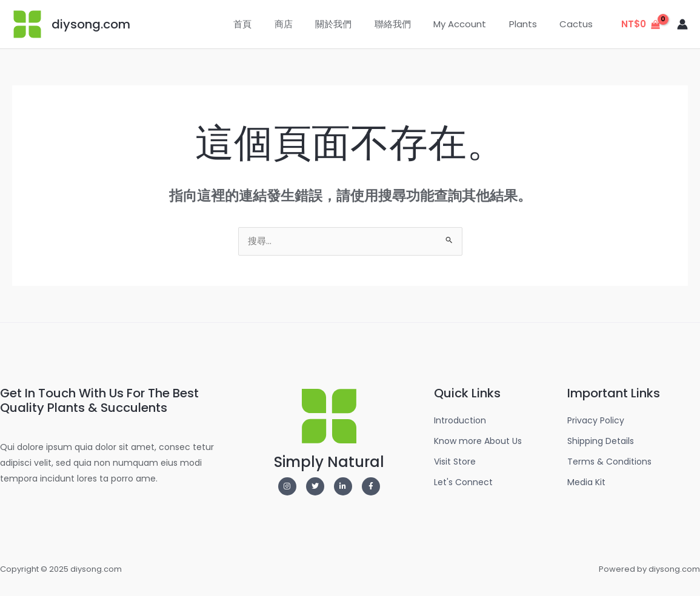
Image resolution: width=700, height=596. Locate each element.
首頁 (272, 24)
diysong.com (91, 24)
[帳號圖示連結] (682, 24)
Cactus (578, 24)
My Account (471, 24)
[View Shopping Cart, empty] (641, 25)
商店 (308, 24)
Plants (530, 24)
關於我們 (354, 24)
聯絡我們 (408, 24)
